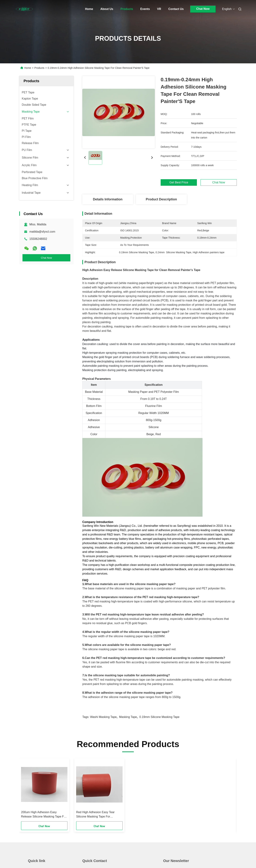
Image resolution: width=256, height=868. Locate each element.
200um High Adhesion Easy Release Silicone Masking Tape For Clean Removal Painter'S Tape (44, 815)
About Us (107, 9)
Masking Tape (128, 717)
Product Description (161, 199)
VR (159, 9)
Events (145, 9)
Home (89, 9)
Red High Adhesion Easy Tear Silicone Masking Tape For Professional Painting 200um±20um (99, 815)
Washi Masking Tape (103, 717)
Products (127, 9)
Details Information (108, 199)
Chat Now (203, 9)
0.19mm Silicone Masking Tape (159, 717)
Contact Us (176, 9)
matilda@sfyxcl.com (42, 232)
